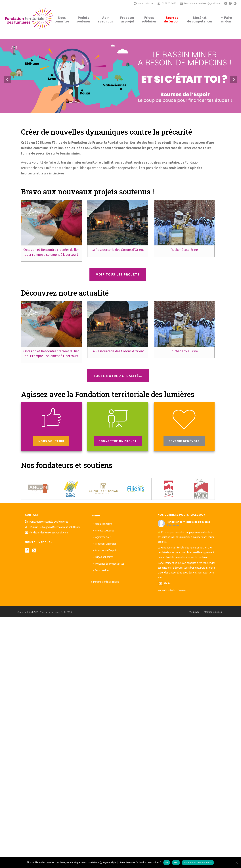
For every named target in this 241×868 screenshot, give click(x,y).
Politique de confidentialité (198, 862)
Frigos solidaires (103, 557)
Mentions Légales (213, 612)
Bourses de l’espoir (105, 550)
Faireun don (226, 19)
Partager (182, 590)
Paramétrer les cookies (106, 582)
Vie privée (194, 612)
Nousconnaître (62, 19)
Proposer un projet (104, 544)
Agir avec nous (102, 537)
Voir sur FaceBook (166, 590)
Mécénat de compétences (109, 564)
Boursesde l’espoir (172, 19)
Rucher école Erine (184, 250)
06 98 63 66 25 (169, 3)
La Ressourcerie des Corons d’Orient (118, 250)
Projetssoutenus (83, 19)
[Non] (236, 863)
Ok (167, 862)
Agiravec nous (105, 19)
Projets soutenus (104, 531)
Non (176, 862)
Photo (164, 583)
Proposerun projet (127, 19)
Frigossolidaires (149, 19)
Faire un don (101, 570)
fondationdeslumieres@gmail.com (202, 3)
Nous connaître (102, 524)
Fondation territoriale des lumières (188, 522)
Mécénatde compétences (200, 19)
